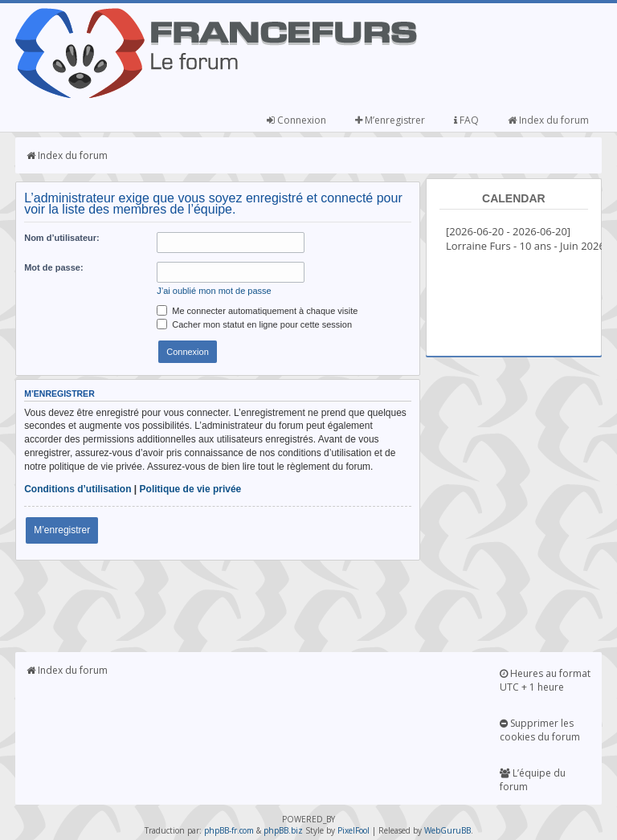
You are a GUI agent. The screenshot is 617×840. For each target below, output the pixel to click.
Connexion (296, 120)
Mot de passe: (53, 267)
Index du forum (548, 120)
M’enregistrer (390, 120)
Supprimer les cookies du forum (540, 730)
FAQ (466, 120)
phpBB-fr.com (229, 830)
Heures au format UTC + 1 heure (545, 680)
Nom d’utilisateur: (62, 238)
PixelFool (353, 830)
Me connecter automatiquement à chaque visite (257, 311)
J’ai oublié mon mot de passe (214, 291)
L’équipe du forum (533, 780)
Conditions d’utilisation (78, 489)
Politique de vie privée (191, 489)
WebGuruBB (447, 830)
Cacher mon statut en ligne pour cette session (254, 324)
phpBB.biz (283, 830)
